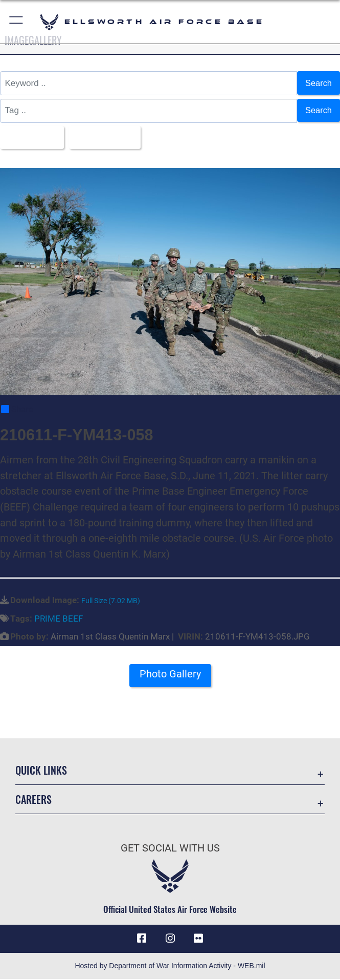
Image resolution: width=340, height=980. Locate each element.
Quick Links (41, 771)
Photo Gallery (170, 675)
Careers (33, 800)
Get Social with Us (170, 849)
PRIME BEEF (59, 620)
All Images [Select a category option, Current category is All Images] (30, 138)
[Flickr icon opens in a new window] (198, 940)
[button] (17, 22)
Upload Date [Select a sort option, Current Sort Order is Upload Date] (105, 138)
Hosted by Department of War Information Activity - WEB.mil (170, 967)
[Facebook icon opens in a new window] (142, 940)
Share (17, 410)
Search (318, 83)
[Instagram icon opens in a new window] (170, 940)
